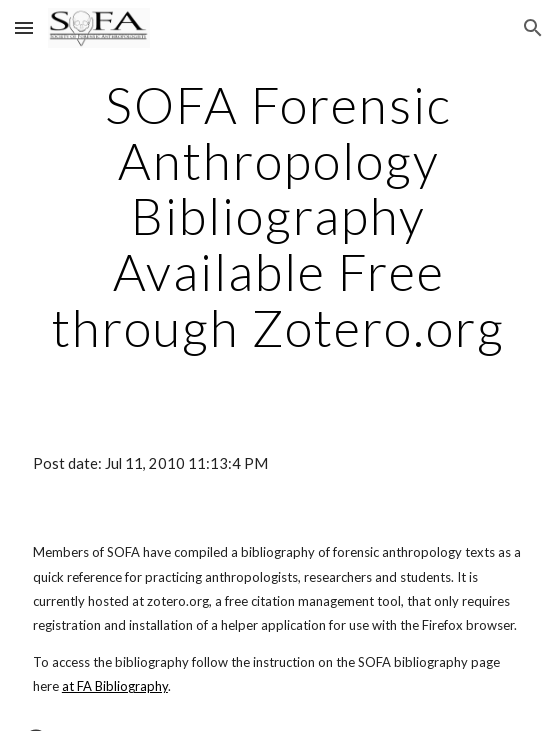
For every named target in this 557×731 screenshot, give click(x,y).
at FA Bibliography (115, 686)
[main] (278, 216)
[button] (24, 27)
